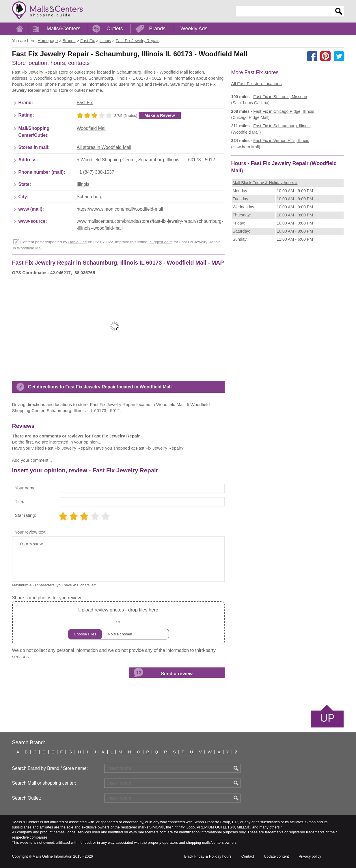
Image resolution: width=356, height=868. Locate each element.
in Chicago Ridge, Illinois (284, 111)
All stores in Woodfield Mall (104, 147)
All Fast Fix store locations (257, 84)
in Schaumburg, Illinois (282, 126)
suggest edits (161, 242)
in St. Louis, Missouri (280, 97)
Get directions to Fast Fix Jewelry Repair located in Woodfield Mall (100, 387)
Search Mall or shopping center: (44, 783)
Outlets (115, 29)
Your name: (26, 488)
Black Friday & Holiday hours (208, 856)
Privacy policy (310, 856)
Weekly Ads (194, 29)
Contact (248, 856)
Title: (20, 501)
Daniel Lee (78, 242)
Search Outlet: (27, 798)
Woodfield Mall (92, 128)
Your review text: (31, 532)
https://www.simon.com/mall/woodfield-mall (120, 209)
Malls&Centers (64, 29)
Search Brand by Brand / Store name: (50, 768)
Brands (157, 29)
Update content (276, 856)
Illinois (83, 184)
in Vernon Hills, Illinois (281, 141)
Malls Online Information (52, 856)
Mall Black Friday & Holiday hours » (265, 183)
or (118, 623)
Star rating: (26, 515)
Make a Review (160, 115)
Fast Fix (85, 103)
